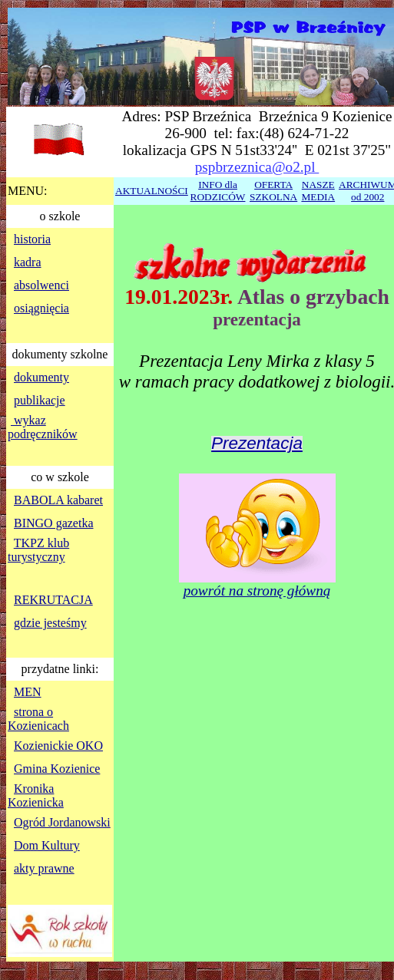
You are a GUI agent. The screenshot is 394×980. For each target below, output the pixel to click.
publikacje (40, 400)
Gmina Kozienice (57, 769)
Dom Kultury (47, 845)
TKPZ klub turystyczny (38, 550)
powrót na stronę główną (257, 591)
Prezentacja (257, 443)
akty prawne (44, 868)
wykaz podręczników (43, 427)
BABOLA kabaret (58, 500)
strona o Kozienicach (38, 719)
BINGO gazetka (54, 523)
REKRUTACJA (53, 600)
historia (32, 239)
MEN (28, 692)
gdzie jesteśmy (50, 623)
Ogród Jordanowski (62, 822)
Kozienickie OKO (58, 746)
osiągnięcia (41, 308)
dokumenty (41, 377)
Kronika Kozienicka (36, 795)
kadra (28, 262)
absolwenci (41, 285)
